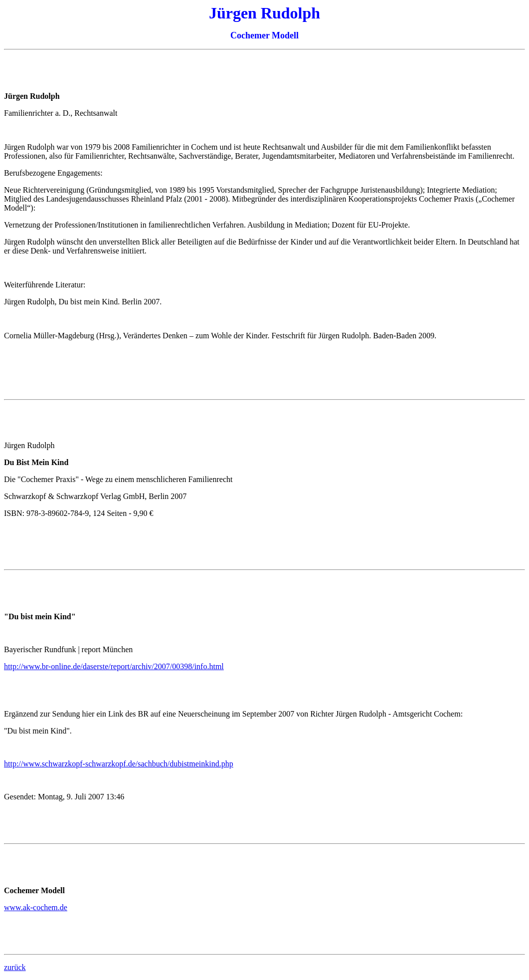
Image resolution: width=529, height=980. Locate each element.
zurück (15, 967)
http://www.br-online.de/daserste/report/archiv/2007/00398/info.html (114, 666)
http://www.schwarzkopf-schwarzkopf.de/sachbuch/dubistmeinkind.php (119, 764)
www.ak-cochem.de (36, 907)
